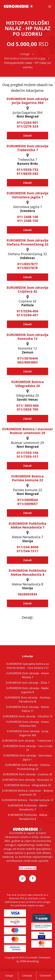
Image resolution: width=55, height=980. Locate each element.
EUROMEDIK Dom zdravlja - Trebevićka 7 (28, 741)
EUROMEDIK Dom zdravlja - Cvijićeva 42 (28, 774)
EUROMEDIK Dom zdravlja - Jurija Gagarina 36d (28, 733)
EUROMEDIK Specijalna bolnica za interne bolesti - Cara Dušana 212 (28, 666)
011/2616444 (27, 358)
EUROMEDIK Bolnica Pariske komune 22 (27, 478)
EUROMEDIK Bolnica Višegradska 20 (27, 384)
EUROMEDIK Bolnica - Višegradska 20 (27, 785)
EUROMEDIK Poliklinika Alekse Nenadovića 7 (27, 525)
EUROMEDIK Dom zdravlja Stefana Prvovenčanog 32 (27, 242)
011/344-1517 (27, 551)
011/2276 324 (27, 126)
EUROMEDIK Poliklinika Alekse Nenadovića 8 (27, 572)
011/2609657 (27, 504)
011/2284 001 (27, 122)
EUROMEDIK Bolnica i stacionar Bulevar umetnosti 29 (28, 431)
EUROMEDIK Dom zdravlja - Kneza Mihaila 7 (27, 675)
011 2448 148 (28, 217)
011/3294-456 (27, 311)
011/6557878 (27, 268)
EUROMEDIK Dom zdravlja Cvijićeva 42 (27, 289)
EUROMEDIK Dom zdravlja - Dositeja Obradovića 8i (27, 699)
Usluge (9, 975)
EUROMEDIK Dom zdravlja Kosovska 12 (27, 337)
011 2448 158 (28, 220)
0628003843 (28, 594)
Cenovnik (45, 975)
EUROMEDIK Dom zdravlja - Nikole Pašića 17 (27, 709)
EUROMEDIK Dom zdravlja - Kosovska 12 (27, 780)
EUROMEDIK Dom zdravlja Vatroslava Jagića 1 (27, 195)
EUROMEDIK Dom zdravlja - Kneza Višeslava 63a (27, 724)
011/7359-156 (27, 453)
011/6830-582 (27, 173)
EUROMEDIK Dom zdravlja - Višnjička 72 (28, 716)
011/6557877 (27, 264)
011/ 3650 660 (27, 405)
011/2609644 (27, 500)
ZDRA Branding (29, 961)
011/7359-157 (27, 456)
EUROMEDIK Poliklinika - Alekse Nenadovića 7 (28, 807)
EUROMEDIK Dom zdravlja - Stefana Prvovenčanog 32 (28, 767)
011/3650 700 (27, 409)
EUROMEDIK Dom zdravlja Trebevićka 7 (27, 148)
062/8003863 (27, 362)
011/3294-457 (27, 315)
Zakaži (27, 135)
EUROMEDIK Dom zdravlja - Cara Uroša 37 (28, 748)
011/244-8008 (27, 547)
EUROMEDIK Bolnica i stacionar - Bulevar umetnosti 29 (27, 793)
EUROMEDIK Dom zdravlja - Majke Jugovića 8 (27, 690)
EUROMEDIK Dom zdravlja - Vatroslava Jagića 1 (27, 757)
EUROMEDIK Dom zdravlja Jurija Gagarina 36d (27, 101)
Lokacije (27, 975)
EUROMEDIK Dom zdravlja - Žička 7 (27, 683)
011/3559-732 (27, 169)
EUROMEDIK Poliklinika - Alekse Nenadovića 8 (28, 817)
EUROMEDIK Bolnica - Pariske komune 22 (27, 800)
